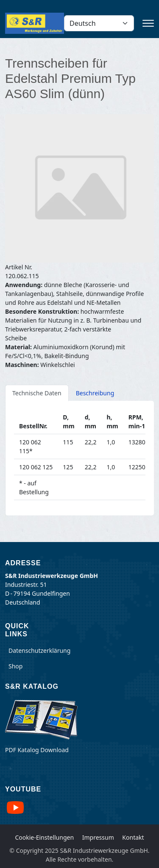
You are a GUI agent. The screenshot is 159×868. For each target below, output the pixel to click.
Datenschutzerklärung (39, 650)
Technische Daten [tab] (37, 393)
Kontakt (133, 837)
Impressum (98, 837)
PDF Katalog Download (37, 750)
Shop (15, 666)
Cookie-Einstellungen (44, 837)
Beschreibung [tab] (95, 393)
